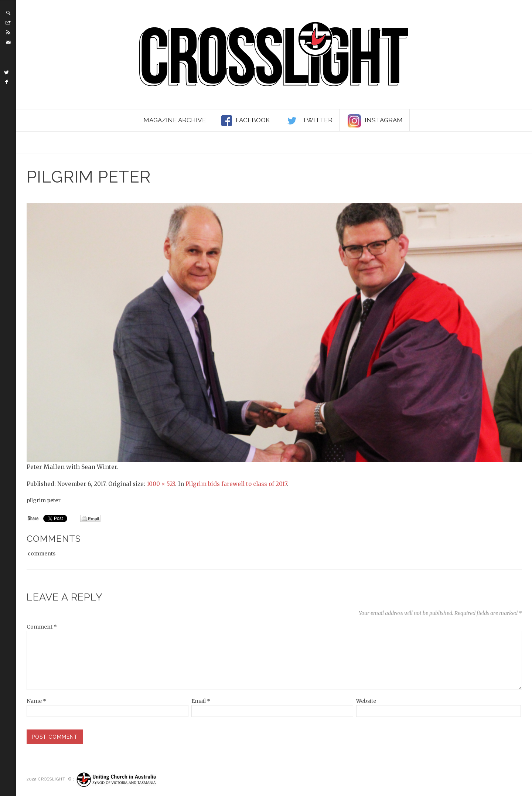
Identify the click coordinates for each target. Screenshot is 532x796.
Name (36, 701)
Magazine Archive (175, 120)
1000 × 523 (161, 484)
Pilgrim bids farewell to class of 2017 (236, 484)
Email (201, 701)
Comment (42, 627)
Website (366, 701)
